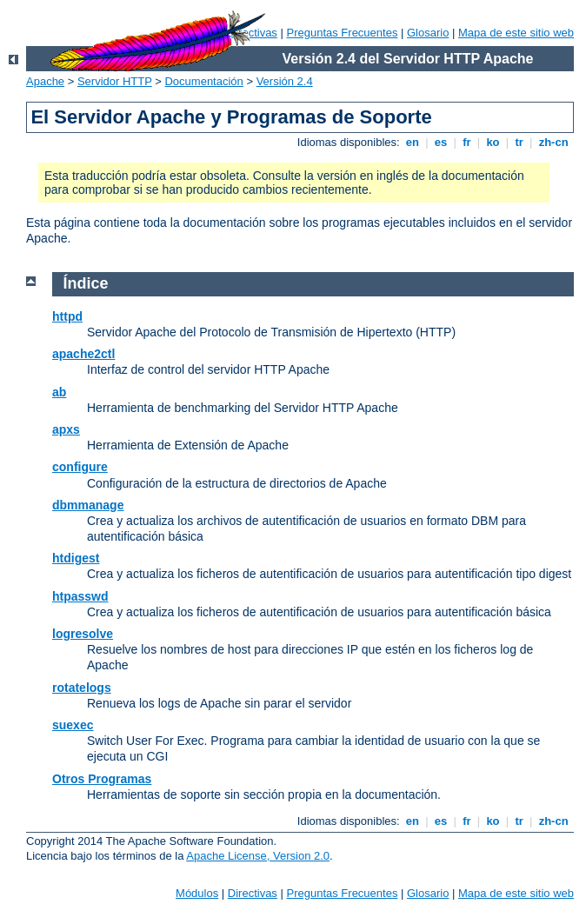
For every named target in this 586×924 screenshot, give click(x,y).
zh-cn (553, 142)
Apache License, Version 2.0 (258, 856)
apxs (66, 429)
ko (493, 142)
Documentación (203, 81)
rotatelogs (82, 688)
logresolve (83, 634)
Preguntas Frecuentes (342, 33)
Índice (86, 283)
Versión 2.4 (285, 81)
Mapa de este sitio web (516, 33)
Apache (45, 81)
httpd (67, 316)
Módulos (197, 893)
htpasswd (80, 596)
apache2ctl (83, 354)
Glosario (428, 33)
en (412, 142)
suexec (73, 725)
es (441, 142)
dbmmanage (88, 505)
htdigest (76, 558)
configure (80, 467)
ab (59, 392)
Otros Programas (102, 779)
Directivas (253, 893)
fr (467, 142)
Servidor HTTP (115, 81)
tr (519, 142)
